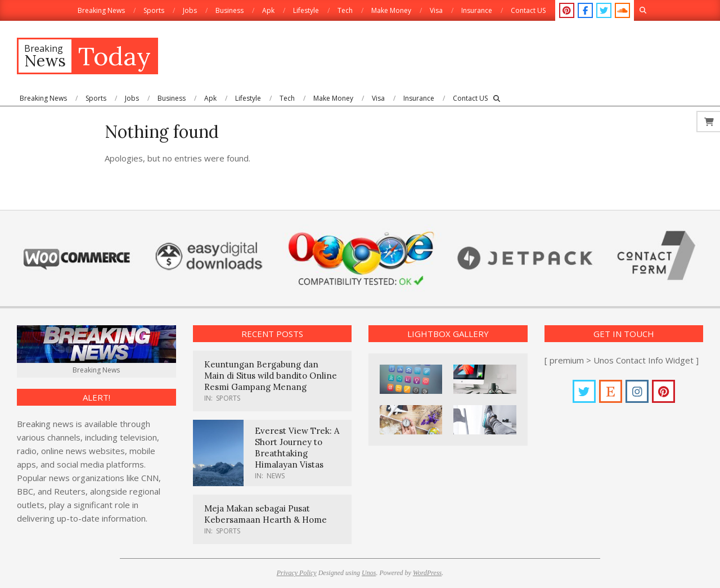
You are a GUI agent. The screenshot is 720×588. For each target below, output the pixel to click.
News (276, 476)
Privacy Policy (297, 573)
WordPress (427, 573)
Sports (228, 398)
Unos (369, 573)
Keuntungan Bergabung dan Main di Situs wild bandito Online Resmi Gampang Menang (271, 376)
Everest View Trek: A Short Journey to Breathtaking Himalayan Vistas (297, 448)
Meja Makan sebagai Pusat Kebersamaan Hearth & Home (265, 514)
